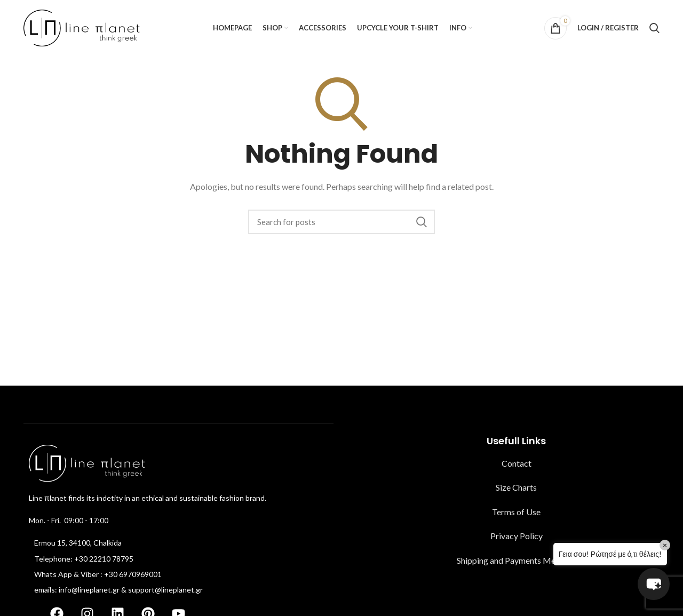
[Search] (654, 28)
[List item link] (178, 543)
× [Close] (665, 545)
